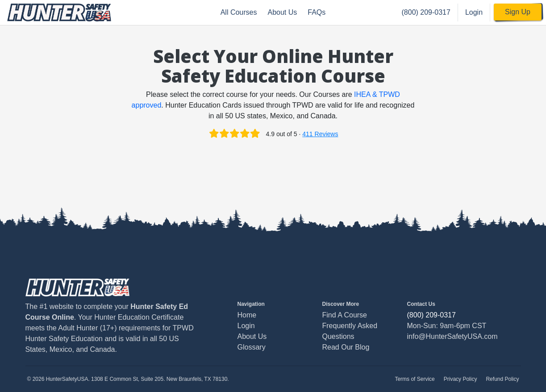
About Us (282, 12)
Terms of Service (415, 379)
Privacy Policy (461, 379)
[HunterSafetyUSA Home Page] (59, 13)
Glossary (252, 347)
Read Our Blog (346, 347)
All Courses (239, 12)
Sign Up (518, 12)
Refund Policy (502, 379)
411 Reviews (320, 134)
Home (247, 315)
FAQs (317, 12)
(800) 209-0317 (426, 12)
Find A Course (345, 315)
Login (474, 12)
